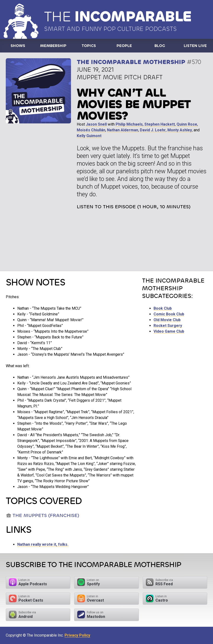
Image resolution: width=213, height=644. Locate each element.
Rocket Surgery (168, 326)
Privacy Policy (77, 635)
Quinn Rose (187, 124)
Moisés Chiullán (91, 130)
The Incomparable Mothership (131, 62)
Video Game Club (169, 331)
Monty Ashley (180, 130)
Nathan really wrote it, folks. (43, 544)
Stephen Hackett (160, 124)
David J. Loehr (153, 130)
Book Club (163, 308)
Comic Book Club (169, 314)
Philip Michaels (129, 124)
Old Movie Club (167, 320)
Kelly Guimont (89, 136)
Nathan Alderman (123, 130)
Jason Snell (96, 124)
